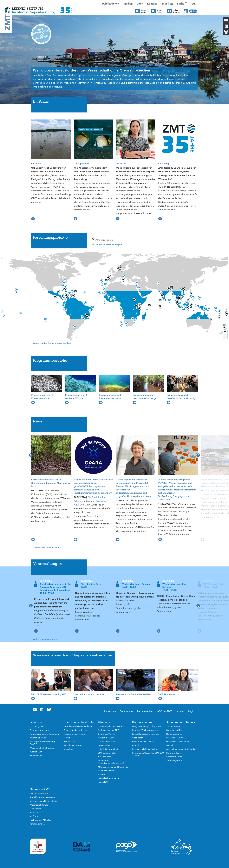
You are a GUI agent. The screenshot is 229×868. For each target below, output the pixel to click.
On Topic (36, 164)
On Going (164, 164)
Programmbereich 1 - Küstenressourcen (43, 397)
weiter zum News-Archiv (46, 548)
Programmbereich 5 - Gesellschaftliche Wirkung (181, 397)
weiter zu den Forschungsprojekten (52, 343)
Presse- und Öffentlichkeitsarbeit (134, 694)
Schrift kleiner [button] (159, 11)
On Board (121, 164)
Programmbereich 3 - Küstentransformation (111, 397)
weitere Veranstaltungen (46, 639)
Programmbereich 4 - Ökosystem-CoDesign (145, 397)
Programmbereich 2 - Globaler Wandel (77, 397)
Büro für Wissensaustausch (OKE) (49, 694)
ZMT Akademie (166, 694)
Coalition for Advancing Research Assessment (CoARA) (91, 501)
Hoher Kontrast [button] (176, 11)
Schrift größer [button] (143, 11)
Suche (182, 4)
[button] (194, 4)
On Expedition (81, 164)
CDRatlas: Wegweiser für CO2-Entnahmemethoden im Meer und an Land (51, 483)
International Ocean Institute (89, 694)
